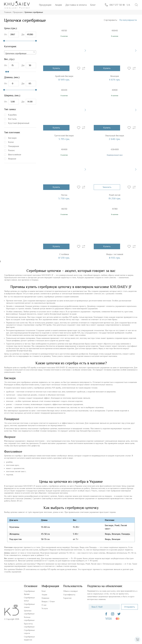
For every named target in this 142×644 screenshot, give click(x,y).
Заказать (107, 187)
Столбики (64, 254)
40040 (115, 31)
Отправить (130, 607)
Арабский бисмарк (64, 76)
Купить (56, 68)
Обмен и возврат (71, 591)
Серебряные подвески (29, 638)
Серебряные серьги (29, 632)
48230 (64, 209)
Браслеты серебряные (29, 625)
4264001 (115, 149)
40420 (64, 90)
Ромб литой (115, 195)
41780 (115, 209)
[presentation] (85, 51)
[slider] (4, 41)
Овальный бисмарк (115, 136)
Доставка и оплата (76, 5)
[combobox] (20, 52)
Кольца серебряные (29, 619)
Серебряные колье (29, 599)
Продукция (45, 5)
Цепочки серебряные (29, 612)
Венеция (115, 76)
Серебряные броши (29, 593)
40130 (64, 31)
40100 (115, 90)
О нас (44, 605)
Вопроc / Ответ (48, 601)
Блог (93, 5)
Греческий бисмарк (64, 136)
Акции (58, 5)
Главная (8, 12)
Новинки (45, 598)
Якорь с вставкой (115, 254)
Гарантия (67, 598)
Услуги (45, 608)
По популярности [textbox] (128, 20)
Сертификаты (69, 595)
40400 (64, 149)
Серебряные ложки (29, 606)
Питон (64, 195)
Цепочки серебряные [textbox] (16, 53)
